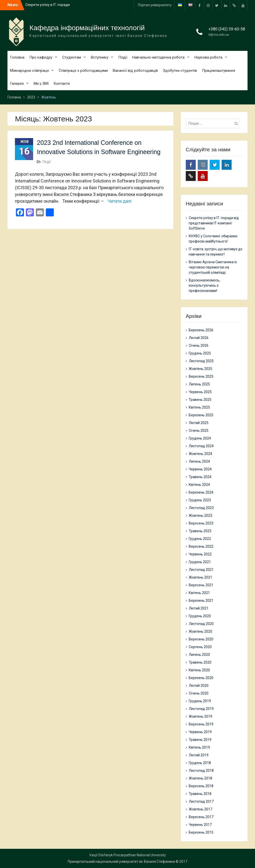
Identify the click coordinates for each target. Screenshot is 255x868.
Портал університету (155, 5)
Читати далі (120, 201)
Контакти (62, 84)
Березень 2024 (201, 492)
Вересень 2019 (201, 724)
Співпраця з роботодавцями (83, 71)
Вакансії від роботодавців (135, 71)
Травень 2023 (200, 531)
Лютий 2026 (199, 338)
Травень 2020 (200, 662)
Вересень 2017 (201, 817)
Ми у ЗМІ (41, 84)
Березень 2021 (201, 601)
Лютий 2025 (199, 423)
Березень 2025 (201, 415)
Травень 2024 (200, 477)
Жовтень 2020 (200, 631)
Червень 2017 (200, 825)
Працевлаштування (219, 71)
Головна (17, 57)
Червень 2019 (200, 732)
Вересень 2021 (201, 585)
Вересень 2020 (201, 639)
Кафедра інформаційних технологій (87, 28)
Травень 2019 (200, 740)
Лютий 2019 (199, 755)
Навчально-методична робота (158, 57)
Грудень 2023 (200, 500)
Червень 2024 (200, 469)
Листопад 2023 (201, 508)
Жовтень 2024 (200, 454)
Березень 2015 (201, 832)
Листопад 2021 (201, 570)
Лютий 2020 (199, 686)
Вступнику (100, 57)
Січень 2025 (199, 431)
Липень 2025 (199, 384)
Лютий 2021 (199, 608)
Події (123, 57)
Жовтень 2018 (200, 778)
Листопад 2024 (201, 446)
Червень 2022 (200, 554)
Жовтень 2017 (200, 809)
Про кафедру (41, 57)
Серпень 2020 (200, 647)
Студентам (72, 57)
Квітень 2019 (199, 747)
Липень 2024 (199, 461)
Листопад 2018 (201, 771)
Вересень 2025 (201, 376)
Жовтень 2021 (200, 577)
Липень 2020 (199, 655)
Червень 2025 (200, 392)
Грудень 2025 (200, 353)
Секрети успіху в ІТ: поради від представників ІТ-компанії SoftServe (214, 223)
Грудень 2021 (200, 562)
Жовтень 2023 (200, 516)
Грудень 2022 (200, 539)
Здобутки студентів (180, 71)
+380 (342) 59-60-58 (227, 29)
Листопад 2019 (201, 709)
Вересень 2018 (201, 786)
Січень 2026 (199, 346)
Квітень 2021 (199, 593)
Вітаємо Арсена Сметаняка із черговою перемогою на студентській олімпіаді (213, 267)
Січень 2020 (199, 693)
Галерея (17, 84)
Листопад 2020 (201, 624)
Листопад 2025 (201, 361)
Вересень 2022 (201, 546)
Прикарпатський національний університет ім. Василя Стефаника (121, 862)
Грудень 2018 (200, 763)
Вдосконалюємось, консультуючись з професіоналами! (204, 285)
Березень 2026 (201, 330)
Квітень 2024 (199, 485)
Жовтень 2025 (200, 369)
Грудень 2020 (200, 616)
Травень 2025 (200, 400)
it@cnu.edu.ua (219, 35)
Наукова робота (208, 57)
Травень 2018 (200, 794)
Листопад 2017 (201, 801)
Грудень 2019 (200, 701)
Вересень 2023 (201, 523)
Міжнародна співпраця (29, 71)
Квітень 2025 (199, 407)
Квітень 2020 (199, 670)
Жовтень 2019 (200, 716)
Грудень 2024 (200, 438)
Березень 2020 (201, 678)
